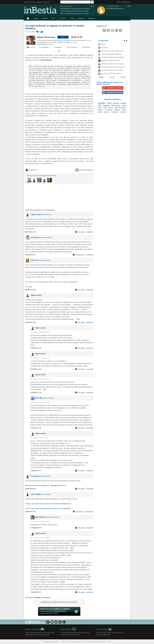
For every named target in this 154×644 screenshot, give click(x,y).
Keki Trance (35, 260)
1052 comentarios (46, 238)
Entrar (119, 2)
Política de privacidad (74, 642)
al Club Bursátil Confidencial (115, 9)
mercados (115, 112)
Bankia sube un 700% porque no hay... (113, 51)
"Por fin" (103, 45)
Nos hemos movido (113, 6)
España (102, 103)
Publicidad (95, 642)
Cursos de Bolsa (104, 629)
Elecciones (116, 106)
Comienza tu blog (30, 2)
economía (109, 110)
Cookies (63, 642)
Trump (111, 108)
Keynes (107, 112)
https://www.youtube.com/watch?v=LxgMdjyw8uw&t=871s (46, 485)
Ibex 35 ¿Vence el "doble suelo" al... (112, 73)
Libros (72, 18)
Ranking (81, 18)
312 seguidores (44, 47)
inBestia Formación (43, 2)
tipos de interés (120, 108)
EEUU (124, 106)
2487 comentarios (72, 47)
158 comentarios (45, 476)
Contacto (103, 642)
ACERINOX (105, 48)
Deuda (123, 103)
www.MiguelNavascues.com (45, 44)
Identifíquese (45, 602)
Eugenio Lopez (36, 214)
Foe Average (35, 476)
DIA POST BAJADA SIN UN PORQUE (113, 57)
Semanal (112, 77)
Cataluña (106, 106)
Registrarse (127, 2)
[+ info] (74, 42)
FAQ (109, 642)
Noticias (45, 18)
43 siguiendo (58, 47)
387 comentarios (49, 398)
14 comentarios (47, 215)
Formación (63, 18)
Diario (101, 77)
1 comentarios (46, 494)
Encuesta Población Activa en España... (113, 64)
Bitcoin (101, 110)
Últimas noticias (66, 6)
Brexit (100, 112)
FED (105, 108)
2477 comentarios (54, 517)
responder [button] (90, 232)
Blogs (36, 18)
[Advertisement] (59, 196)
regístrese (55, 602)
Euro (109, 103)
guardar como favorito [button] (84, 170)
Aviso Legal (86, 642)
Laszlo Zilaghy (36, 494)
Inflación (117, 110)
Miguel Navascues (46, 37)
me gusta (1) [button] (79, 512)
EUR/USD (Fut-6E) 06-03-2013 (110, 61)
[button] (63, 37)
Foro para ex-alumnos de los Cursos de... (113, 67)
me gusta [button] (30, 170)
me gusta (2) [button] (79, 255)
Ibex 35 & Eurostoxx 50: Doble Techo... (113, 70)
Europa (116, 103)
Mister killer (39, 398)
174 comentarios (45, 260)
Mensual (123, 77)
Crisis (124, 110)
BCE (100, 108)
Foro (53, 18)
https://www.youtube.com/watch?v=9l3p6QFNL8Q (53, 504)
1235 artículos (86, 47)
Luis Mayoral (35, 237)
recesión (123, 112)
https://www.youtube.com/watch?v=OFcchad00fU (53, 508)
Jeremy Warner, (46, 60)
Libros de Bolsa (68, 629)
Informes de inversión (35, 629)
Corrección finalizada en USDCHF (111, 54)
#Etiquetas (92, 18)
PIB (99, 106)
